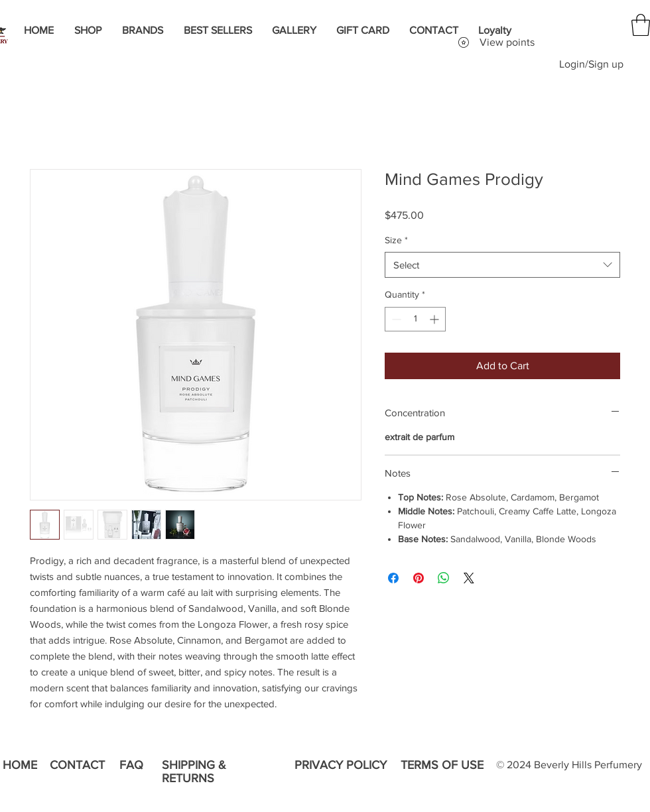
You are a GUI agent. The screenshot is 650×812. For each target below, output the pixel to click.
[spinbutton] (415, 319)
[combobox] (502, 265)
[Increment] (435, 319)
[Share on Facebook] (393, 578)
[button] (641, 25)
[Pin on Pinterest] (419, 578)
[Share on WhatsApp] (444, 578)
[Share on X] (469, 578)
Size (396, 240)
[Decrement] (395, 319)
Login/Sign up (591, 64)
